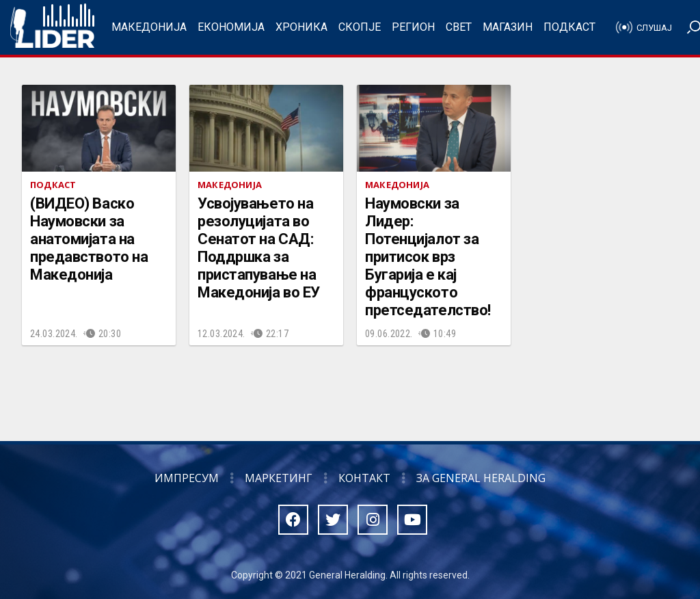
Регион (413, 27)
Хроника (301, 27)
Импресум (187, 478)
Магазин (508, 27)
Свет (459, 27)
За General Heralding (481, 478)
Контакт (364, 478)
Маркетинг (279, 478)
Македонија (149, 27)
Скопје (360, 27)
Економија (231, 27)
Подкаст (569, 27)
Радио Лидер (52, 27)
